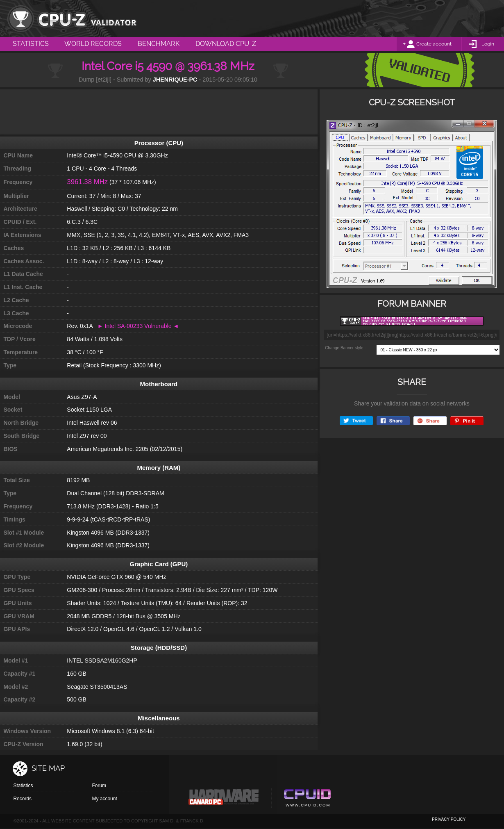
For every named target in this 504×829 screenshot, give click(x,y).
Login (488, 44)
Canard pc (224, 799)
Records (22, 799)
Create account (434, 44)
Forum (99, 786)
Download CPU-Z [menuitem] (226, 44)
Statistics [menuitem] (31, 44)
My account (104, 799)
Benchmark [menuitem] (159, 44)
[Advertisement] (159, 112)
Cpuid (307, 799)
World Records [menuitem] (93, 44)
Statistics (23, 786)
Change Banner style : (345, 348)
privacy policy (449, 819)
